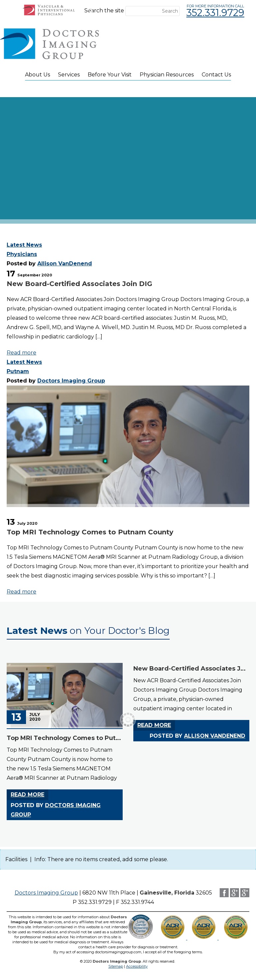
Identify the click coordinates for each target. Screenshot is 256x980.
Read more (21, 353)
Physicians (22, 254)
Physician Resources (167, 75)
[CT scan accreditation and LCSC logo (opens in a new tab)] (236, 938)
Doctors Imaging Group (71, 381)
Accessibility (137, 966)
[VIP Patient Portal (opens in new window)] (49, 14)
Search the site (104, 11)
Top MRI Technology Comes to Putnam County (90, 532)
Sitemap (116, 966)
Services (69, 75)
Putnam (18, 371)
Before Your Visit (110, 75)
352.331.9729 (215, 13)
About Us (37, 75)
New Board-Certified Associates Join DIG (79, 284)
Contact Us (216, 75)
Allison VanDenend (65, 264)
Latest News (24, 245)
